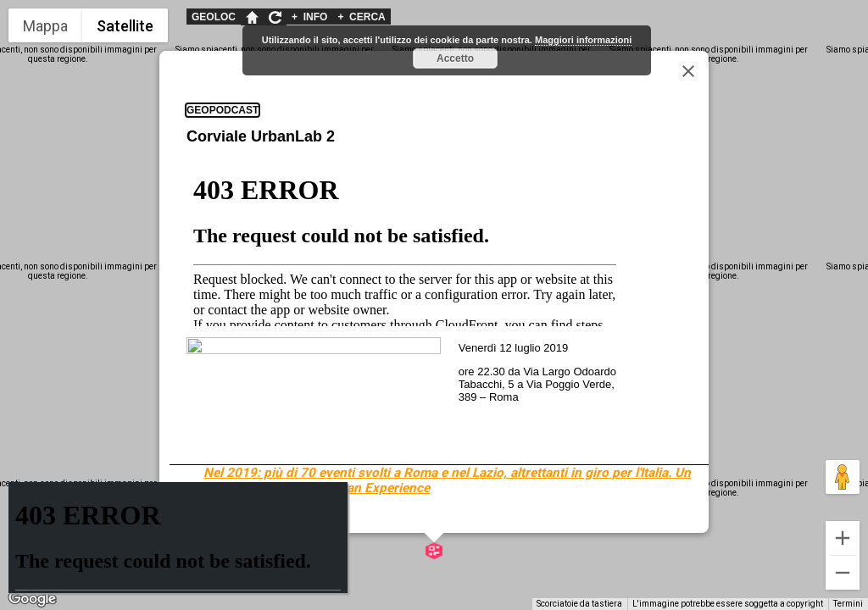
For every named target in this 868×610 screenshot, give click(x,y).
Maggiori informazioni (583, 40)
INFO (309, 17)
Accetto (455, 58)
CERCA (361, 17)
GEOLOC (214, 17)
